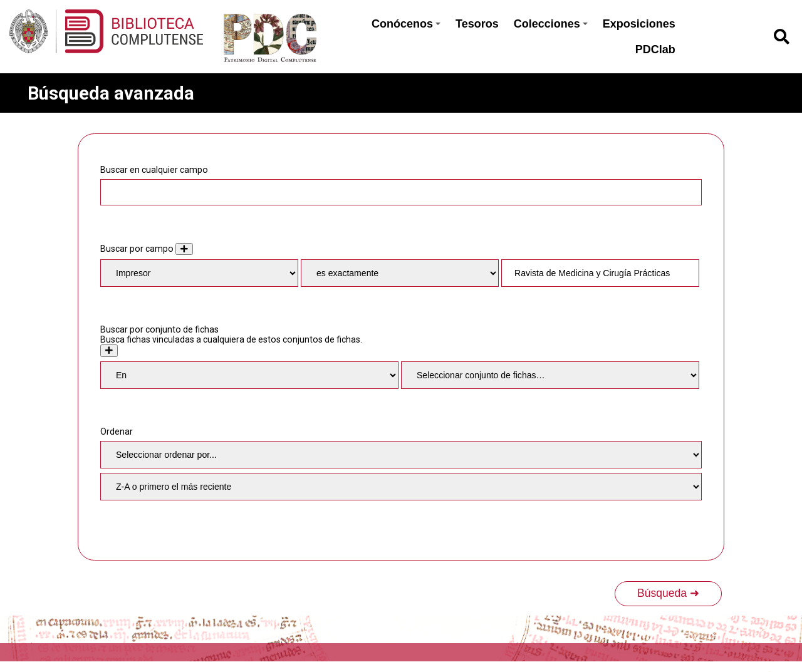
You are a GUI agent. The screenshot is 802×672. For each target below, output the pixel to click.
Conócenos (406, 24)
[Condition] (249, 375)
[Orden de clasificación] (401, 487)
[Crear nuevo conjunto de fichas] (109, 350)
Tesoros (477, 24)
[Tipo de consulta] (400, 273)
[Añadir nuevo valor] (184, 249)
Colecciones (551, 24)
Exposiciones (639, 24)
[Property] (199, 273)
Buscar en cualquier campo (154, 170)
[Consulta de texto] (600, 273)
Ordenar (117, 432)
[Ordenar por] (401, 455)
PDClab (655, 49)
